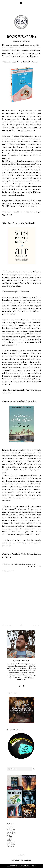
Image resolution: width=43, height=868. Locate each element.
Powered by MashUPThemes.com (21, 866)
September (10, 832)
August (9, 834)
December (10, 845)
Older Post (36, 625)
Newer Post (7, 625)
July (8, 835)
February (10, 827)
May (8, 838)
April (9, 839)
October (10, 831)
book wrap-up (16, 564)
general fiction (30, 564)
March (9, 841)
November (10, 830)
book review (8, 564)
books (23, 564)
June (9, 837)
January (10, 828)
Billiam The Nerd (24, 861)
